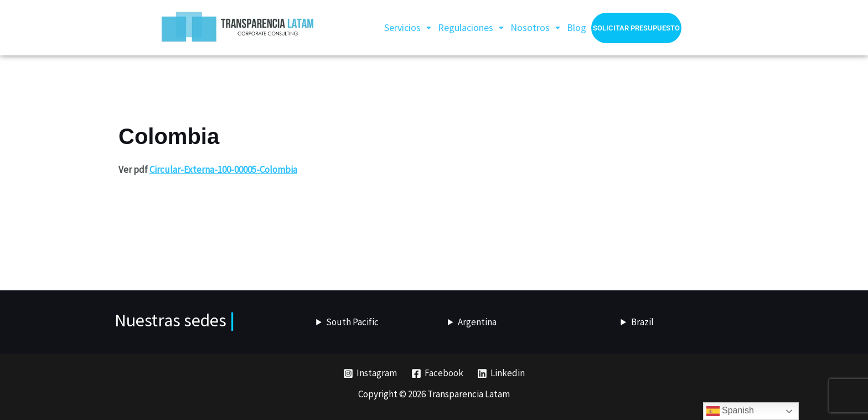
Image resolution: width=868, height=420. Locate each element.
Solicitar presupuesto (636, 28)
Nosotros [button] (535, 27)
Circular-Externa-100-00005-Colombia (223, 170)
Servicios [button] (408, 27)
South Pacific (352, 322)
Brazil (642, 322)
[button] (408, 28)
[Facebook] (437, 373)
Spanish (730, 411)
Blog (577, 27)
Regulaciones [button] (471, 27)
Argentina (477, 322)
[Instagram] (370, 373)
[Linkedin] (501, 373)
